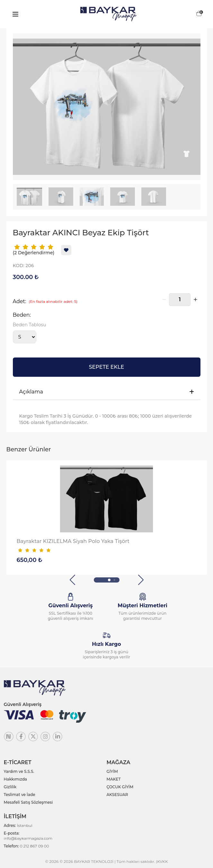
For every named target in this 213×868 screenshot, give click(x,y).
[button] (72, 580)
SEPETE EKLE (107, 367)
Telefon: (27, 846)
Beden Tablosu (30, 325)
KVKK (162, 861)
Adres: (18, 825)
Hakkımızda (16, 779)
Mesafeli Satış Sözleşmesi (28, 802)
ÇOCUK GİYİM (120, 787)
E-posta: (28, 836)
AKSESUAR (117, 795)
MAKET (114, 779)
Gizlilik (10, 787)
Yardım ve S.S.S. (19, 771)
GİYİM (112, 771)
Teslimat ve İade (20, 795)
